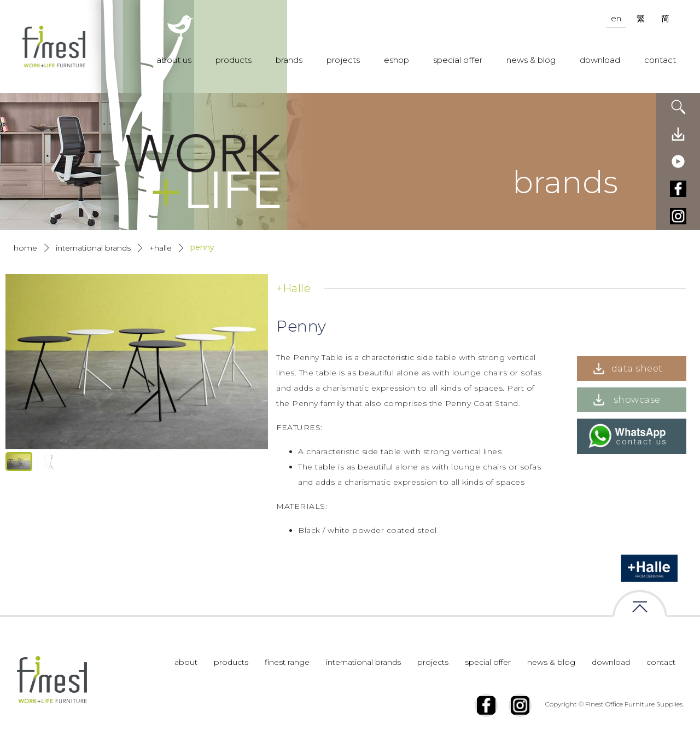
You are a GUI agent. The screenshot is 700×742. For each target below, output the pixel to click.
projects (343, 60)
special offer (458, 60)
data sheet (637, 369)
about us (174, 60)
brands (289, 60)
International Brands (93, 248)
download (600, 60)
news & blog (531, 60)
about (186, 662)
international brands (363, 662)
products (234, 60)
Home (25, 248)
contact (660, 60)
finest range (287, 662)
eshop (396, 60)
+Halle (161, 248)
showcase (637, 400)
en (616, 18)
